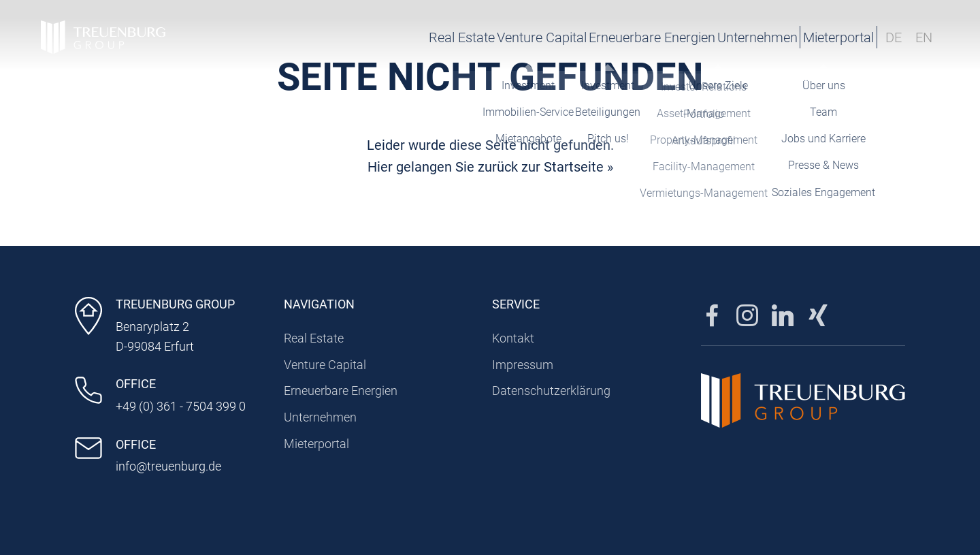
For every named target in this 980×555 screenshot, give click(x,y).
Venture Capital (438, 37)
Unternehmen (685, 37)
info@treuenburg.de (168, 466)
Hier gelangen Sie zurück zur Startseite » (490, 167)
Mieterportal (806, 37)
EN (924, 37)
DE (894, 37)
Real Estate (343, 37)
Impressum (523, 365)
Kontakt (513, 338)
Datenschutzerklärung (551, 391)
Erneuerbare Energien (564, 37)
